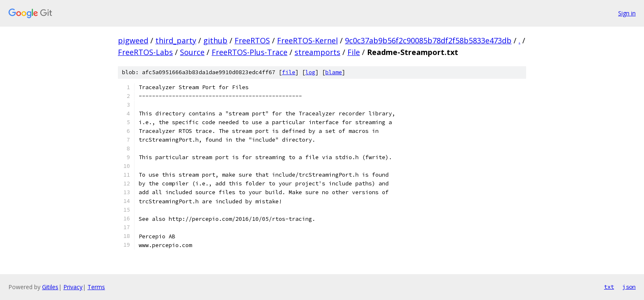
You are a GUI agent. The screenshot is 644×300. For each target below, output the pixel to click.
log (310, 72)
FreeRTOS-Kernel (307, 40)
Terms (96, 287)
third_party (176, 40)
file (289, 72)
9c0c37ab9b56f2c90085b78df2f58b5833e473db (428, 40)
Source (192, 52)
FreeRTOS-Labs (145, 52)
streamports (317, 52)
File (354, 52)
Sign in (627, 13)
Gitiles (50, 287)
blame (334, 72)
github (215, 40)
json (629, 287)
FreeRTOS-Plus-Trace (250, 52)
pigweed (133, 40)
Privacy (73, 287)
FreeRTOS (252, 40)
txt (609, 287)
